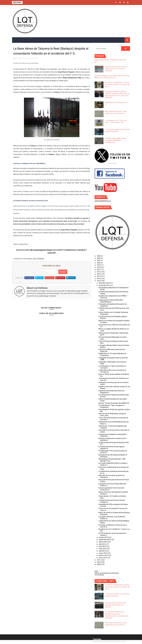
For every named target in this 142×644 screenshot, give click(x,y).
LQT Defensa (99, 575)
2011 (99, 560)
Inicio (96, 571)
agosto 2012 (103, 542)
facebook (41, 259)
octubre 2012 (104, 537)
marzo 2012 (103, 553)
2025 (99, 256)
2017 (99, 270)
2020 (99, 263)
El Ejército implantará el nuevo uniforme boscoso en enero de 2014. (117, 84)
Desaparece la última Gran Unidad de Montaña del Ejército (116, 605)
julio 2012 (102, 544)
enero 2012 (103, 558)
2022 (99, 258)
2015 (99, 274)
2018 (99, 267)
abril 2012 (102, 551)
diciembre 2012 (104, 283)
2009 (99, 564)
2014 (99, 276)
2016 (99, 272)
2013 (99, 279)
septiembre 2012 (105, 540)
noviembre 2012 (105, 285)
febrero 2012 (104, 555)
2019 (99, 265)
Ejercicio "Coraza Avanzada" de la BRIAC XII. (114, 403)
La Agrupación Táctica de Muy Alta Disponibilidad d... (111, 301)
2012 (99, 281)
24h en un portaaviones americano (107, 573)
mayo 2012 (103, 549)
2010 (99, 562)
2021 (99, 260)
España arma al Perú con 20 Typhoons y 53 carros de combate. (116, 69)
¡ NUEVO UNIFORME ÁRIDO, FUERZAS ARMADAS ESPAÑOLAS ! (116, 140)
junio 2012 (103, 546)
